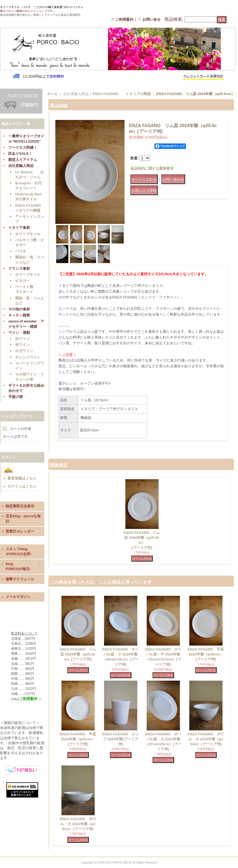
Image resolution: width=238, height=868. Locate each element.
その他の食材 (19, 309)
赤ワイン (22, 345)
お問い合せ (152, 19)
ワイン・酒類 (19, 333)
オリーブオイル (28, 234)
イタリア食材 (19, 228)
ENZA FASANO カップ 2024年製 (121, 739)
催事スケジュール (20, 579)
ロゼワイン (24, 351)
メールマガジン (18, 597)
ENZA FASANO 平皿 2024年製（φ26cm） (206, 654)
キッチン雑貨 (19, 315)
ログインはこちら (22, 486)
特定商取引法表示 (20, 506)
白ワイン (22, 339)
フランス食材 (19, 268)
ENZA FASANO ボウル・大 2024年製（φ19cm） (78, 824)
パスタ (21, 251)
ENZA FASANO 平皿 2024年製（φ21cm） (78, 739)
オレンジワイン (28, 357)
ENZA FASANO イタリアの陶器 (122, 94)
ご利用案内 (124, 19)
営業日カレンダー (20, 531)
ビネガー (22, 281)
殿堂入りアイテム (23, 160)
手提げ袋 (15, 397)
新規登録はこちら (22, 478)
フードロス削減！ (23, 147)
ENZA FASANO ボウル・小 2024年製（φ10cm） (206, 739)
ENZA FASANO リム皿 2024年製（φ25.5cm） (78, 654)
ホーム (52, 94)
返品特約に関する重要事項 (152, 168)
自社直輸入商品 (21, 166)
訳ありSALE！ (20, 154)
